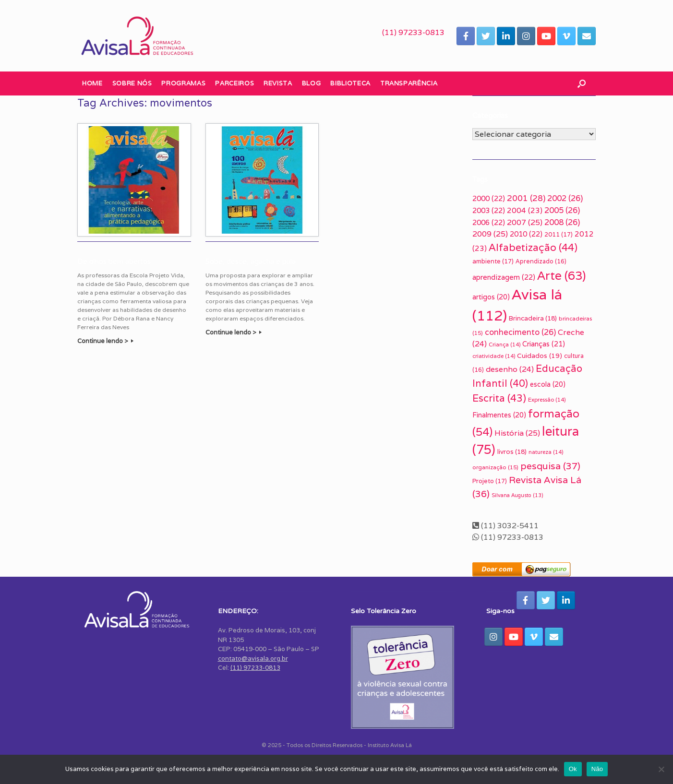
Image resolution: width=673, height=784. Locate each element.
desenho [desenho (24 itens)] (510, 369)
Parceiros (234, 83)
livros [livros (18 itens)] (512, 451)
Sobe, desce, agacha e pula (251, 261)
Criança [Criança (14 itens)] (505, 344)
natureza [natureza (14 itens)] (546, 452)
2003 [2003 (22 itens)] (489, 210)
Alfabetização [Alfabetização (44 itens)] (533, 247)
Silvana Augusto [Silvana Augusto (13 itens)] (517, 495)
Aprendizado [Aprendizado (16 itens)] (541, 261)
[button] (582, 83)
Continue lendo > (105, 341)
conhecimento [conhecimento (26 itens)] (520, 332)
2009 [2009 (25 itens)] (490, 234)
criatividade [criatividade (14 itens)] (494, 356)
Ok (573, 769)
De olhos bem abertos (114, 261)
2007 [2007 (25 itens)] (525, 222)
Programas (183, 83)
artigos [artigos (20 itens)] (491, 297)
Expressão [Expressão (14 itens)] (547, 400)
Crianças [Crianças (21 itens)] (544, 344)
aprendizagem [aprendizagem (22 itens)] (504, 277)
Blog (312, 83)
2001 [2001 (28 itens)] (526, 198)
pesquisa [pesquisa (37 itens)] (550, 466)
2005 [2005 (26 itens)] (562, 210)
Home (92, 83)
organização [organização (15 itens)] (495, 467)
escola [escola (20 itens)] (548, 384)
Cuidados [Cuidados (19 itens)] (540, 356)
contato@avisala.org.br (253, 659)
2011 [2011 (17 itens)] (559, 234)
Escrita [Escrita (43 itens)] (499, 398)
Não (597, 769)
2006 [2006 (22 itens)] (489, 222)
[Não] (661, 769)
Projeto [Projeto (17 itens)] (490, 481)
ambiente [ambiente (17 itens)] (493, 261)
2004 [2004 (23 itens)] (525, 210)
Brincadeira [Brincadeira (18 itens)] (533, 318)
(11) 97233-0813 (413, 32)
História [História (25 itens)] (517, 433)
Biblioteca (350, 83)
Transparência (409, 83)
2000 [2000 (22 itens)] (489, 198)
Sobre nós (132, 83)
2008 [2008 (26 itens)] (562, 222)
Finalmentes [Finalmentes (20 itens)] (499, 415)
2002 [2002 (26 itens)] (565, 198)
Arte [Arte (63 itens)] (561, 275)
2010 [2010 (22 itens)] (526, 234)
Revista (278, 83)
